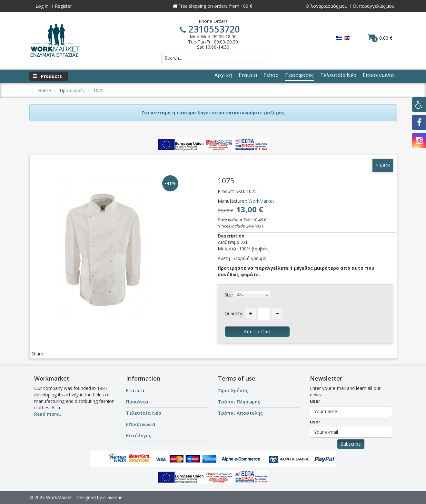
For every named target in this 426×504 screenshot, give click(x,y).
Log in (42, 6)
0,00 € (380, 38)
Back (383, 165)
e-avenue (113, 497)
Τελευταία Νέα (144, 413)
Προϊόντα (137, 402)
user (315, 401)
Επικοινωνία (141, 424)
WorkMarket (261, 201)
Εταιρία (135, 390)
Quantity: (234, 313)
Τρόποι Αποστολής (240, 413)
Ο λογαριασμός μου (327, 6)
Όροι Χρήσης (233, 390)
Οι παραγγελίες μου (374, 6)
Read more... (48, 414)
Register (63, 6)
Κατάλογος (139, 436)
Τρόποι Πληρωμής (239, 402)
